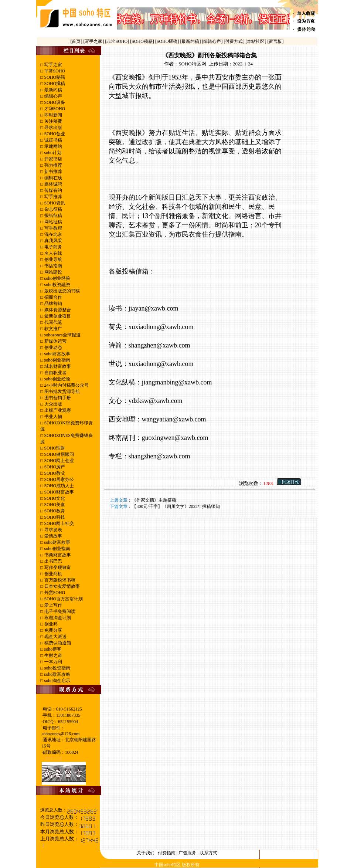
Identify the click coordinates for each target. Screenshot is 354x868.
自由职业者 (55, 373)
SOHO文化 (54, 498)
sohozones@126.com (61, 734)
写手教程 (53, 228)
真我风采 (53, 241)
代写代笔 (53, 322)
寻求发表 (53, 530)
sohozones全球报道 (62, 335)
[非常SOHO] (118, 41)
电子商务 (53, 247)
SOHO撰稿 (54, 84)
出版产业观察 (57, 410)
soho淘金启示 (57, 681)
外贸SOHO (54, 593)
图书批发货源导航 (62, 391)
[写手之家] (94, 41)
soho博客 (52, 649)
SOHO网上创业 (59, 461)
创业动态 (53, 347)
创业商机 (53, 574)
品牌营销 (53, 304)
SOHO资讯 (54, 203)
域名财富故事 (57, 366)
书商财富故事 (57, 555)
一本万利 (53, 662)
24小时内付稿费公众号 (66, 385)
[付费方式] (235, 41)
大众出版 (53, 404)
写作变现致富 (57, 567)
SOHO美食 (54, 505)
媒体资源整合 (57, 310)
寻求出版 (53, 128)
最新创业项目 (57, 316)
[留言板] (276, 41)
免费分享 (53, 630)
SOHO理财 (54, 448)
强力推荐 (53, 165)
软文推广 (53, 329)
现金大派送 (55, 637)
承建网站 (53, 146)
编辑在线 (53, 178)
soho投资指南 (57, 668)
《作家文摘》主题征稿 (154, 500)
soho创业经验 (57, 278)
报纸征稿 (53, 216)
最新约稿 (53, 90)
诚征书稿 (53, 140)
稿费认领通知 (57, 643)
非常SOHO (54, 71)
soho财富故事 (57, 354)
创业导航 (53, 260)
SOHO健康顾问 (59, 454)
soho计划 (52, 153)
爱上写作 (53, 605)
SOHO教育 (54, 511)
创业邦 (50, 624)
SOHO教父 (54, 473)
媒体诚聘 (53, 184)
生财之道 (53, 655)
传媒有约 (53, 190)
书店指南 (53, 266)
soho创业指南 (57, 360)
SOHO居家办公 (59, 479)
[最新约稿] (191, 41)
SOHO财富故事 (59, 492)
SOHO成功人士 (59, 486)
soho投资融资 (57, 285)
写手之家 (53, 65)
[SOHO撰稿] (168, 41)
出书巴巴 (53, 561)
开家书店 (53, 159)
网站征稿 (53, 222)
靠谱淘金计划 (57, 618)
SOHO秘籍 (54, 77)
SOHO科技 (54, 517)
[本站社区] (256, 41)
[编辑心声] (213, 41)
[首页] (77, 41)
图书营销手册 (57, 398)
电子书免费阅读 (59, 611)
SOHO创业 (54, 134)
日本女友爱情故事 (62, 586)
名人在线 (53, 253)
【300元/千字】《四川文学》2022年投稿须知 (176, 506)
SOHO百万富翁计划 (63, 599)
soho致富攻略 (57, 674)
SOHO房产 (54, 467)
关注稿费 (53, 121)
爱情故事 (53, 536)
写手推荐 (53, 197)
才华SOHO (54, 109)
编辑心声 (53, 96)
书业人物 (53, 417)
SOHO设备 (54, 102)
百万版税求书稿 (59, 580)
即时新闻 (53, 115)
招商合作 (53, 297)
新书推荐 (53, 172)
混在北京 (53, 234)
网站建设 (53, 272)
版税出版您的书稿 (62, 291)
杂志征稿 (53, 209)
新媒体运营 (55, 341)
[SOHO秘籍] (143, 41)
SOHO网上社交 (59, 523)
